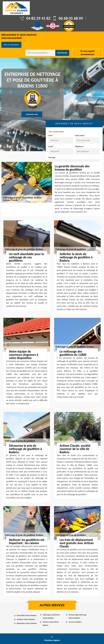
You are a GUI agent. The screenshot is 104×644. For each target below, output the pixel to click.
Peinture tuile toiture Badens (51, 624)
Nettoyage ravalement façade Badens (51, 616)
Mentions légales (52, 640)
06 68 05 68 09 (71, 18)
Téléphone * (80, 146)
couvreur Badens (75, 622)
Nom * (51, 135)
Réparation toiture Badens (27, 623)
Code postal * (80, 135)
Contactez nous (32, 114)
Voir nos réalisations (11, 45)
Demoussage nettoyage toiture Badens (78, 616)
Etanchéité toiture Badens (27, 615)
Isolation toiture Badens (26, 619)
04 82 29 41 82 (38, 18)
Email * (51, 146)
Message (52, 157)
